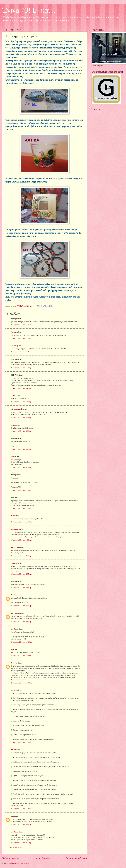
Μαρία (13, 425)
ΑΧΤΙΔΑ (14, 690)
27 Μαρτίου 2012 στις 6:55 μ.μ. (21, 588)
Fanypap (14, 332)
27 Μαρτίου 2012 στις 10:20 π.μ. (22, 508)
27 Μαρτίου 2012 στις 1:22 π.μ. (21, 368)
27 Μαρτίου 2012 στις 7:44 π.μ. (21, 418)
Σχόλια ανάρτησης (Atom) (20, 863)
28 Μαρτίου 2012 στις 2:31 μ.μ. (21, 825)
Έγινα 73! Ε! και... (29, 10)
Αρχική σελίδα (43, 858)
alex (12, 816)
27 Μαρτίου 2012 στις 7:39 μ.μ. (21, 606)
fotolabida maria (17, 409)
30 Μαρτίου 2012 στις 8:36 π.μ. (21, 843)
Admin (13, 595)
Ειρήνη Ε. (14, 563)
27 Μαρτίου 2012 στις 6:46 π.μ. (21, 388)
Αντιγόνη (14, 663)
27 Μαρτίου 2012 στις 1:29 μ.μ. (21, 540)
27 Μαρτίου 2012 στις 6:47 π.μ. (21, 402)
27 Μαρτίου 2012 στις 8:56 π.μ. (21, 468)
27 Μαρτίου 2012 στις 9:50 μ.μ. (21, 622)
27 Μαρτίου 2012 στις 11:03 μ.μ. (22, 742)
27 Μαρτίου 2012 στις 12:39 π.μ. (22, 338)
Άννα (13, 649)
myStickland (15, 547)
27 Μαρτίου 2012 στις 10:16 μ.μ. (22, 642)
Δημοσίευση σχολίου (15, 848)
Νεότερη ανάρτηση (11, 858)
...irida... (14, 396)
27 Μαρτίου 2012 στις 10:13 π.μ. (22, 490)
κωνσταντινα (15, 613)
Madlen (13, 457)
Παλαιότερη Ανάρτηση (76, 858)
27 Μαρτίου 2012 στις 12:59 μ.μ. (22, 522)
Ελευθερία (15, 629)
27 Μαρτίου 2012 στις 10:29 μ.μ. (22, 656)
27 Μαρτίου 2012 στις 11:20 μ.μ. (22, 809)
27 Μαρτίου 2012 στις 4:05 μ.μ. (21, 574)
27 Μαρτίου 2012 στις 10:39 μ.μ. (22, 683)
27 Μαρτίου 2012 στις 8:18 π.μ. (21, 431)
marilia (13, 516)
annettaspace (15, 529)
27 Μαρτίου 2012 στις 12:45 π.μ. (22, 352)
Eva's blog (14, 346)
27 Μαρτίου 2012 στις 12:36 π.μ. (22, 325)
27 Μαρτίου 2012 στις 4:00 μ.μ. (21, 556)
